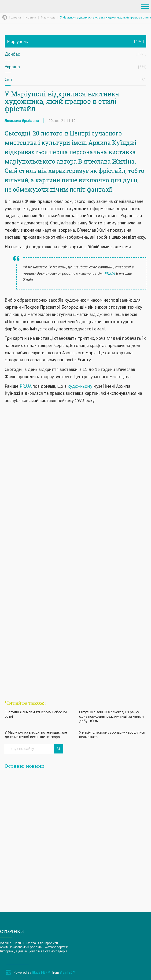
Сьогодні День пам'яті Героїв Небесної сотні (36, 714)
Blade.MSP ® (41, 972)
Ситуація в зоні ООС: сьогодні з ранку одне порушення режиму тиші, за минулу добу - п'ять (112, 716)
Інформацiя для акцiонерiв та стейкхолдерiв (34, 951)
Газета (31, 943)
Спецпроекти (48, 943)
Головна (6, 943)
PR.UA (110, 273)
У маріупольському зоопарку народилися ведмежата (112, 734)
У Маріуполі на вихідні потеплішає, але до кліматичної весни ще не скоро (36, 734)
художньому (79, 386)
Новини (19, 943)
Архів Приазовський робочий (21, 947)
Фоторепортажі (57, 947)
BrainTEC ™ (68, 972)
